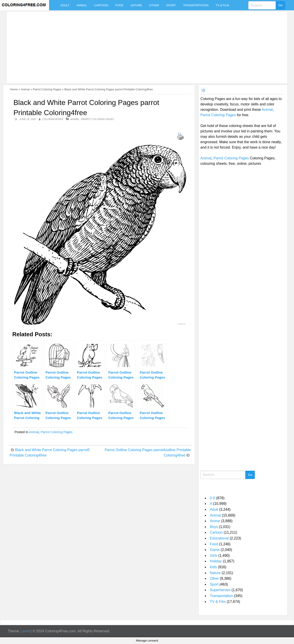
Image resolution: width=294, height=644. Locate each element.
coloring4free (53, 119)
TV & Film (222, 5)
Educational (219, 538)
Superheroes (220, 590)
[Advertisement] (143, 45)
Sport (171, 5)
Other (154, 5)
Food (119, 5)
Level (25, 631)
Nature (136, 5)
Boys (214, 527)
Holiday (216, 561)
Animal (82, 5)
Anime (215, 521)
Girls (214, 556)
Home (14, 89)
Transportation (196, 5)
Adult (65, 5)
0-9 (212, 498)
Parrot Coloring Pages (47, 89)
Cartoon (101, 5)
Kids (213, 567)
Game (215, 550)
